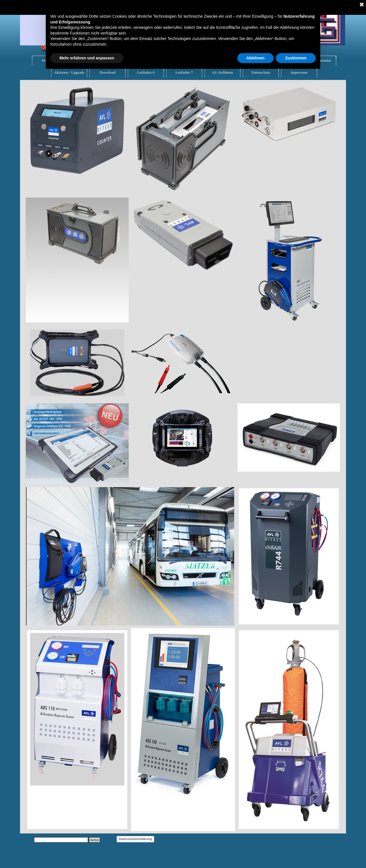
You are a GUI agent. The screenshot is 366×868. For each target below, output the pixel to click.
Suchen (95, 840)
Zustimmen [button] (296, 58)
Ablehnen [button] (256, 58)
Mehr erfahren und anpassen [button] (87, 58)
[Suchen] (61, 840)
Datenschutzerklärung (136, 839)
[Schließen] (362, 5)
